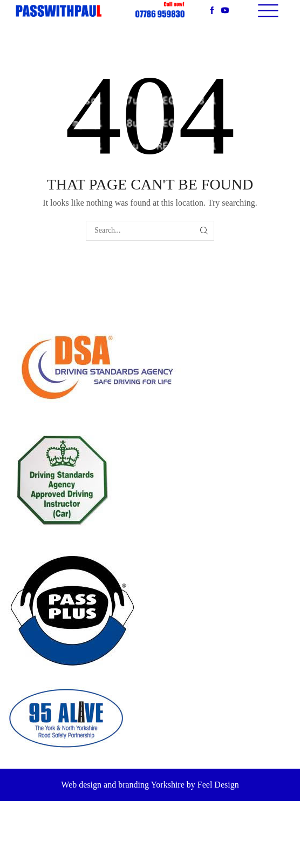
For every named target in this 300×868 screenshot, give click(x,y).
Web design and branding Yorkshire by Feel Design (150, 785)
